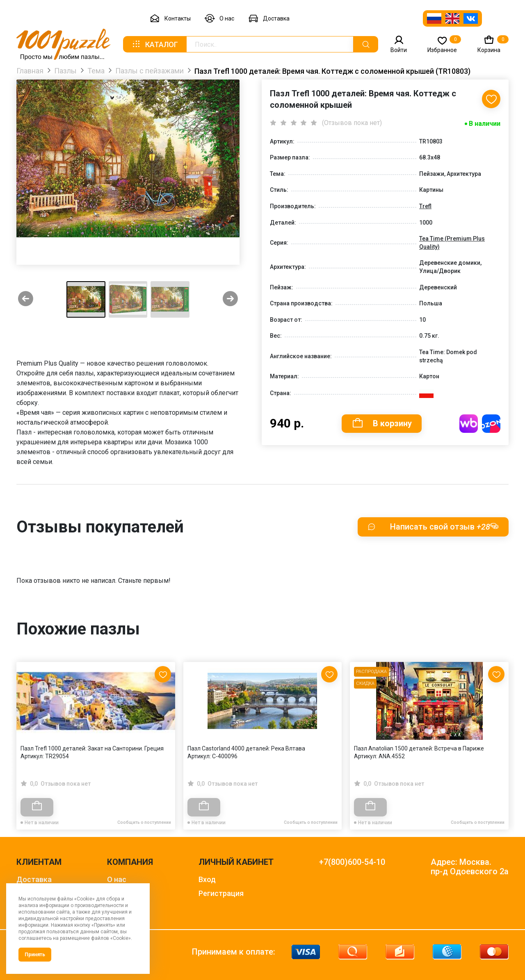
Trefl (425, 206)
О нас (219, 19)
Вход (207, 879)
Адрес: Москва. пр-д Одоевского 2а (470, 867)
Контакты (170, 19)
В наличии (485, 124)
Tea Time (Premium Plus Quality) (452, 243)
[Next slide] (230, 299)
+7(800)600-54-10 (352, 862)
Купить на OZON (491, 424)
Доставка (269, 19)
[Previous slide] (26, 299)
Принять (35, 955)
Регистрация (221, 893)
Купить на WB (469, 424)
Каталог (155, 44)
